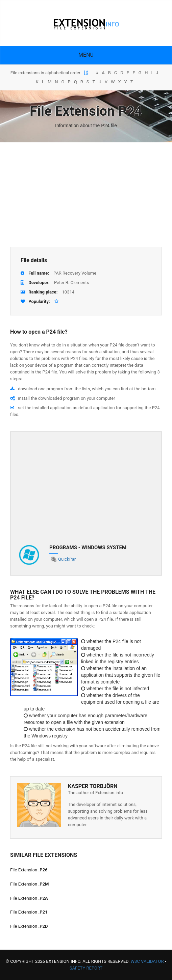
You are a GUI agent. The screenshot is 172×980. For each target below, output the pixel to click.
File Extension (29, 870)
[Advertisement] (86, 195)
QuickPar (67, 559)
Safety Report (86, 968)
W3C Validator (147, 961)
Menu (86, 55)
